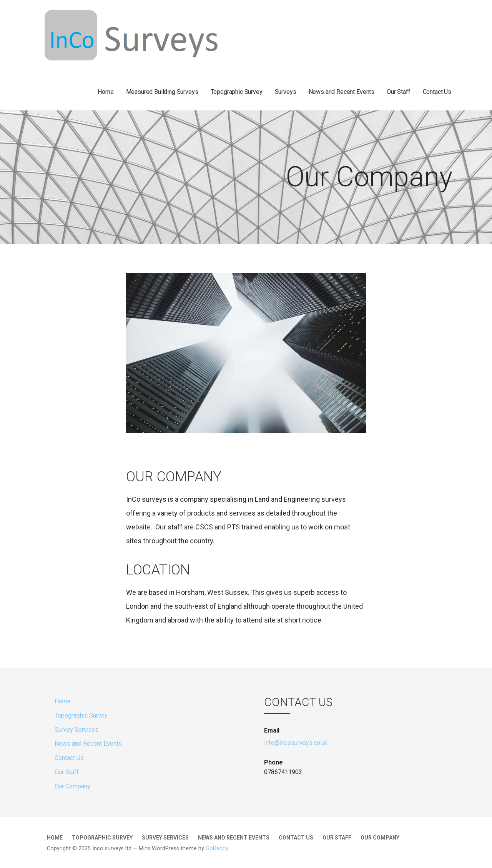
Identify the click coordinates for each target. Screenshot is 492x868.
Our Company (72, 786)
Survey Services (76, 730)
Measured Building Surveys (162, 92)
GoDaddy (217, 849)
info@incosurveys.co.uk (296, 743)
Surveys (286, 92)
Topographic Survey (237, 92)
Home (106, 92)
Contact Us (437, 92)
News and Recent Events (342, 92)
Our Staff (399, 92)
